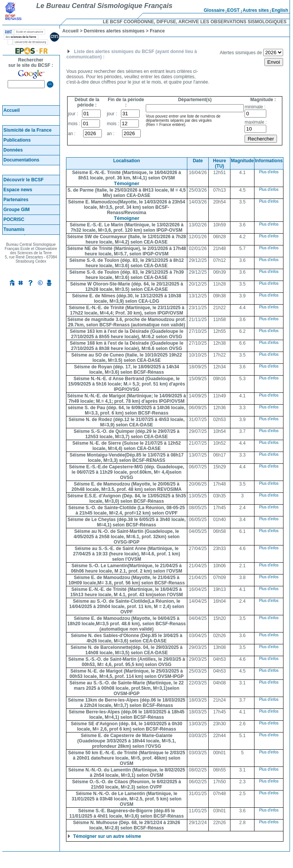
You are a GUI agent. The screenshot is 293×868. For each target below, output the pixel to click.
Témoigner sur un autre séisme (106, 836)
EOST (233, 10)
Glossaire (214, 10)
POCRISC (14, 219)
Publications (17, 140)
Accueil (12, 110)
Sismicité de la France (27, 130)
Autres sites (256, 10)
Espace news (18, 190)
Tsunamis (14, 229)
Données (13, 150)
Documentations (21, 160)
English (280, 10)
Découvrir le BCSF (23, 180)
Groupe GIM (17, 210)
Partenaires (16, 200)
